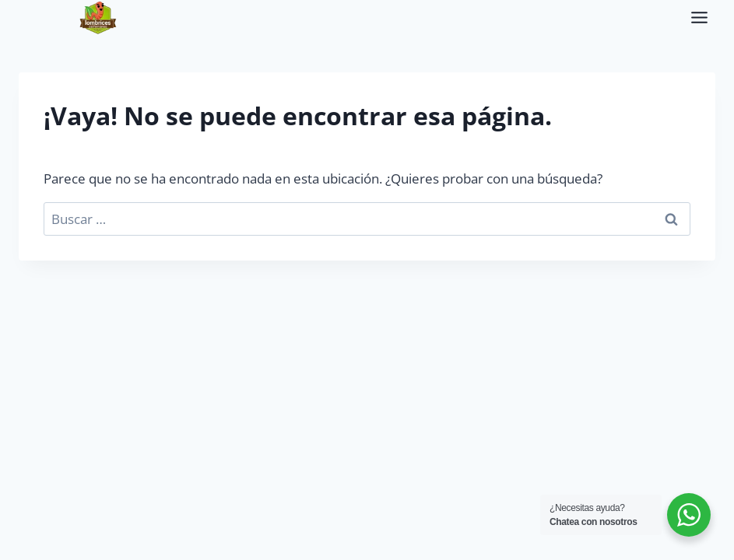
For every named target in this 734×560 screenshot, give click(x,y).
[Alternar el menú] (699, 17)
